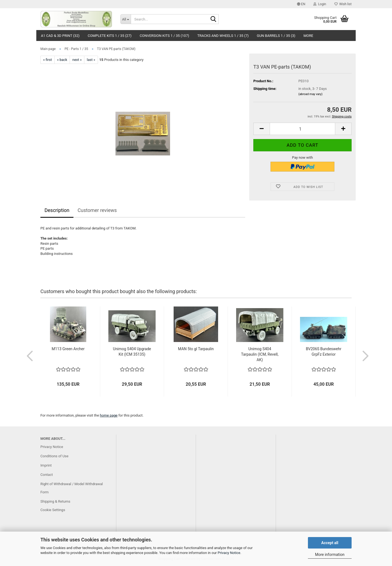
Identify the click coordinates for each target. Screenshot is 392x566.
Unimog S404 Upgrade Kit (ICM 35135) (132, 352)
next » (77, 60)
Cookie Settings (53, 510)
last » (91, 60)
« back (62, 60)
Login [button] (320, 4)
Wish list (343, 4)
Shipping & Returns (55, 501)
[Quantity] (302, 129)
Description (57, 210)
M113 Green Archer (68, 349)
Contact (47, 475)
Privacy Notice (229, 553)
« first (47, 60)
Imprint (46, 465)
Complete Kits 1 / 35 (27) (110, 36)
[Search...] (126, 19)
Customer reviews (97, 210)
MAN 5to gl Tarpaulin (196, 349)
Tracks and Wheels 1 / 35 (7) (223, 36)
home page (109, 415)
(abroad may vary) (310, 94)
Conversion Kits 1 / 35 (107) (164, 36)
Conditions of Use (54, 456)
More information (330, 555)
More (308, 36)
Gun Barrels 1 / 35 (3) (276, 36)
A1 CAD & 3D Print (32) (60, 36)
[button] (301, 4)
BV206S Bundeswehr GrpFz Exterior (324, 352)
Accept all (330, 543)
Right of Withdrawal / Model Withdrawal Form (72, 488)
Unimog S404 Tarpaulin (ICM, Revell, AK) (260, 354)
